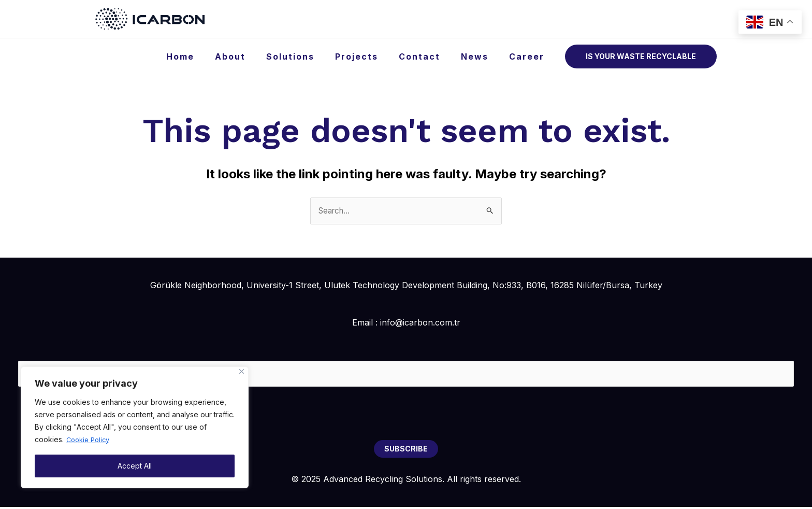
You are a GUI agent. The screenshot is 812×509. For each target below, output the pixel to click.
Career (529, 56)
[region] (135, 428)
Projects (371, 56)
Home (207, 56)
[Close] (242, 372)
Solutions (309, 56)
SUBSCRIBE (406, 451)
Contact (430, 56)
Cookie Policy (90, 440)
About (253, 56)
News (481, 56)
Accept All (135, 466)
